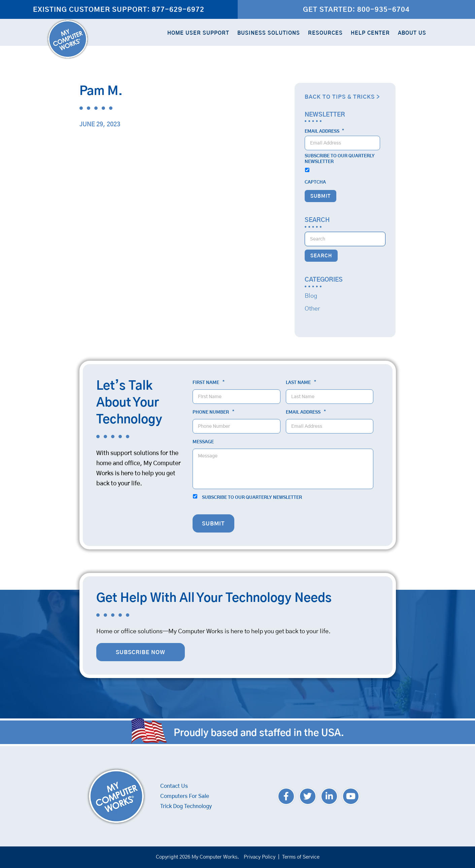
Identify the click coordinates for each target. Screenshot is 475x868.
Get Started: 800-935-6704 (356, 10)
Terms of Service (301, 857)
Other (312, 309)
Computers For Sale (185, 796)
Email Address (324, 131)
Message (203, 442)
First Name (209, 383)
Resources (325, 33)
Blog (311, 296)
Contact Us (174, 786)
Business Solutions (269, 33)
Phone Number (213, 412)
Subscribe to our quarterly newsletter (340, 159)
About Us (412, 33)
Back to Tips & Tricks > (342, 97)
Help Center (370, 33)
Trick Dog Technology (186, 806)
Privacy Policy (260, 857)
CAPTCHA (315, 182)
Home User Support (198, 33)
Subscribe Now (141, 652)
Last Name (301, 383)
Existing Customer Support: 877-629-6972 (119, 10)
